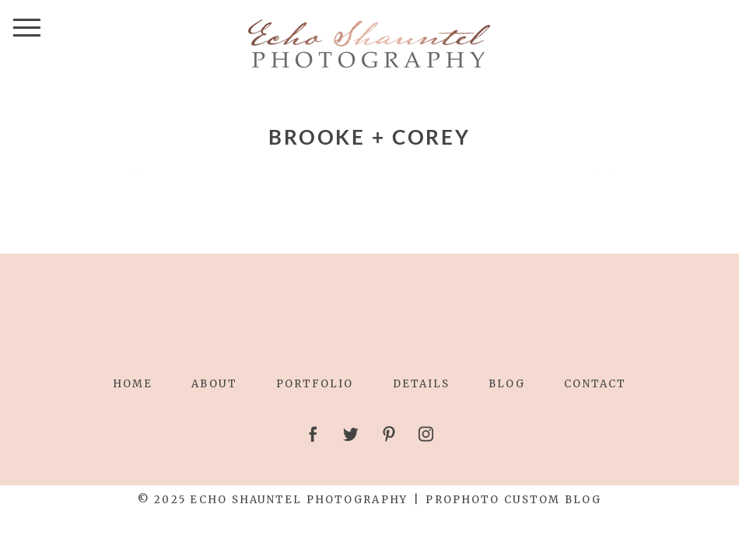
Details (422, 384)
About (214, 384)
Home (133, 384)
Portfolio (315, 384)
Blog (507, 384)
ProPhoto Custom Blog (513, 500)
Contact (595, 384)
